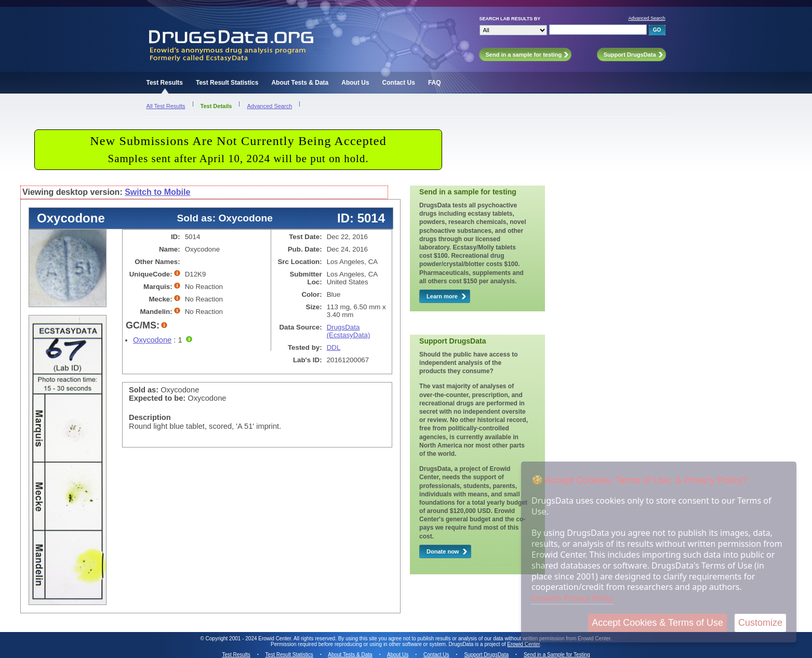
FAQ (435, 83)
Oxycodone (152, 340)
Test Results (165, 83)
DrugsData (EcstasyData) (349, 331)
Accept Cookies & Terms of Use (657, 623)
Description (150, 417)
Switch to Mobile (157, 192)
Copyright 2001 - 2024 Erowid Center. (249, 639)
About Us (355, 83)
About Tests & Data (300, 83)
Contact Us (399, 83)
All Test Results (166, 106)
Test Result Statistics (227, 83)
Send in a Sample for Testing (557, 655)
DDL (334, 347)
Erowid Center (523, 644)
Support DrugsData (486, 655)
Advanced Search (647, 18)
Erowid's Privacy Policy (572, 598)
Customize (760, 623)
